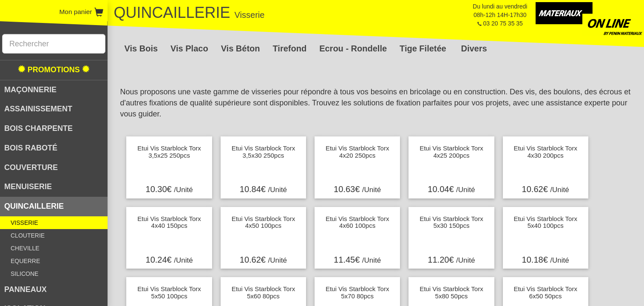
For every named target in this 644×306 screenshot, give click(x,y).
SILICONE (24, 274)
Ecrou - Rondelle (353, 48)
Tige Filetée (423, 48)
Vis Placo (189, 48)
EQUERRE (25, 261)
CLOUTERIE (28, 235)
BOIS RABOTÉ (31, 148)
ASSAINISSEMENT (38, 109)
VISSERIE (24, 223)
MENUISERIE (28, 187)
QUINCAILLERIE (34, 206)
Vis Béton (241, 48)
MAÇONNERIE (30, 90)
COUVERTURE (31, 167)
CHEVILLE (25, 248)
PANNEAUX (26, 289)
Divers (474, 48)
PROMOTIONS (54, 69)
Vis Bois (141, 48)
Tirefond (290, 48)
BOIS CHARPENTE (38, 128)
